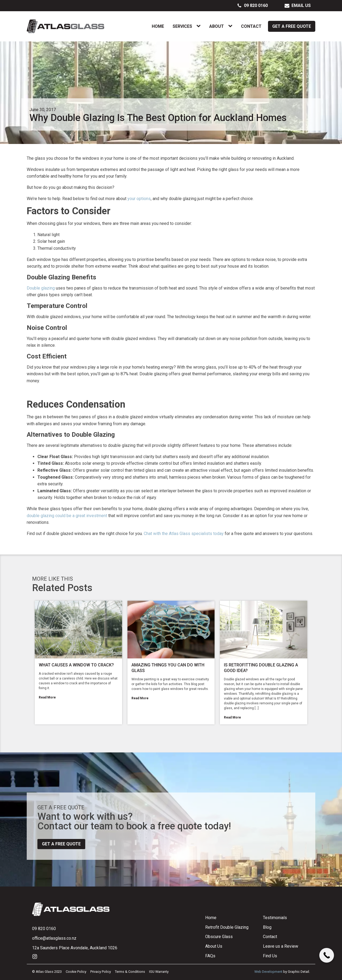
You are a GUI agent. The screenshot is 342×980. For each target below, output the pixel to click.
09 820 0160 (44, 929)
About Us (214, 946)
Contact (251, 26)
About (217, 26)
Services (182, 26)
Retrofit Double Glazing (227, 927)
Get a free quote (61, 844)
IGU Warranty (159, 972)
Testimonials (275, 918)
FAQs (210, 956)
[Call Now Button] (327, 955)
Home (158, 26)
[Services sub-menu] (200, 26)
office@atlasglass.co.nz (54, 938)
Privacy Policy (101, 972)
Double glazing (41, 288)
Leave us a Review (281, 946)
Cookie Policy (76, 972)
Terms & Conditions (130, 972)
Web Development (268, 972)
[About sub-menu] (231, 26)
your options (139, 199)
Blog (267, 927)
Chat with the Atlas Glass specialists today (184, 534)
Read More (47, 697)
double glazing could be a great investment (67, 516)
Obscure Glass (219, 937)
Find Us (270, 956)
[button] (252, 6)
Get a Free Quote (292, 26)
